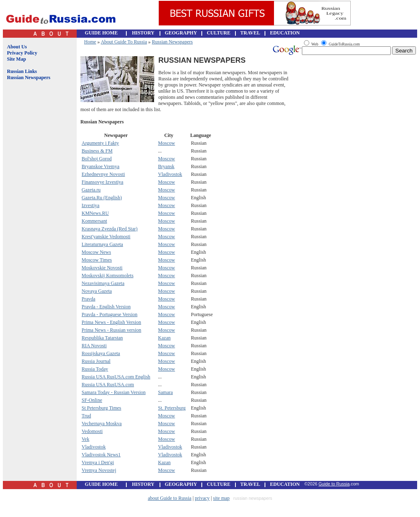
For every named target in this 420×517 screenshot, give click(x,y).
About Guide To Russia (124, 42)
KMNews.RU (95, 213)
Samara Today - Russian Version (114, 392)
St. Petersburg (172, 408)
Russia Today (95, 369)
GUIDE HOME (101, 33)
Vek (86, 439)
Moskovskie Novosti (102, 268)
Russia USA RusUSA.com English (116, 377)
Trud (86, 416)
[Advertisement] (38, 219)
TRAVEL (250, 33)
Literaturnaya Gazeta (102, 244)
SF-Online (92, 400)
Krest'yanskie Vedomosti (106, 237)
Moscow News (96, 252)
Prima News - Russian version (111, 330)
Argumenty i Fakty (100, 143)
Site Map (16, 59)
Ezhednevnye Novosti (103, 174)
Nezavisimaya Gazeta (103, 283)
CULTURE (219, 33)
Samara (165, 392)
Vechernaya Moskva (102, 424)
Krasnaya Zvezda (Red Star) (110, 229)
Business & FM (97, 151)
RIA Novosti (94, 346)
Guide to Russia (334, 484)
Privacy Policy (22, 53)
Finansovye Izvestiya (103, 182)
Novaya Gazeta (97, 291)
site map (221, 498)
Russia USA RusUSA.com (108, 385)
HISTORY (143, 33)
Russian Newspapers (29, 77)
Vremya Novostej (99, 470)
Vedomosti (92, 431)
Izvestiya (90, 205)
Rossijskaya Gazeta (101, 353)
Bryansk (166, 166)
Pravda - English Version (106, 307)
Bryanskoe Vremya (100, 166)
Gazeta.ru (91, 190)
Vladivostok (170, 174)
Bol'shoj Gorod (97, 159)
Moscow (166, 143)
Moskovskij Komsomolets (107, 276)
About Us (17, 47)
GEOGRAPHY (181, 33)
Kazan (164, 338)
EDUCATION (285, 33)
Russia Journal (96, 361)
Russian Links (22, 71)
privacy (202, 498)
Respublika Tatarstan (102, 338)
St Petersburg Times (101, 408)
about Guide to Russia (169, 498)
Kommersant (94, 221)
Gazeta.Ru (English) (102, 198)
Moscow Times (97, 260)
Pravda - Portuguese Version (110, 314)
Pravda (88, 299)
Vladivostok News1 (101, 455)
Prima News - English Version (111, 322)
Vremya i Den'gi (98, 462)
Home (90, 42)
